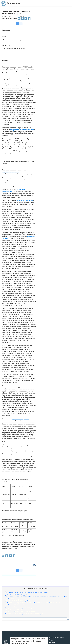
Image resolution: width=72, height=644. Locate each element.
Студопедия (11, 3)
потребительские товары (10, 172)
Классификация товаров (14, 610)
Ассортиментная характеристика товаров (20, 608)
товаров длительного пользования (22, 130)
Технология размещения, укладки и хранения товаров (24, 614)
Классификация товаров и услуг (16, 594)
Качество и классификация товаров (18, 600)
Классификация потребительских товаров (20, 606)
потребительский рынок (24, 200)
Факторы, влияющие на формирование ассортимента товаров (27, 592)
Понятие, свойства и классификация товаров (21, 612)
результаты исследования (20, 419)
